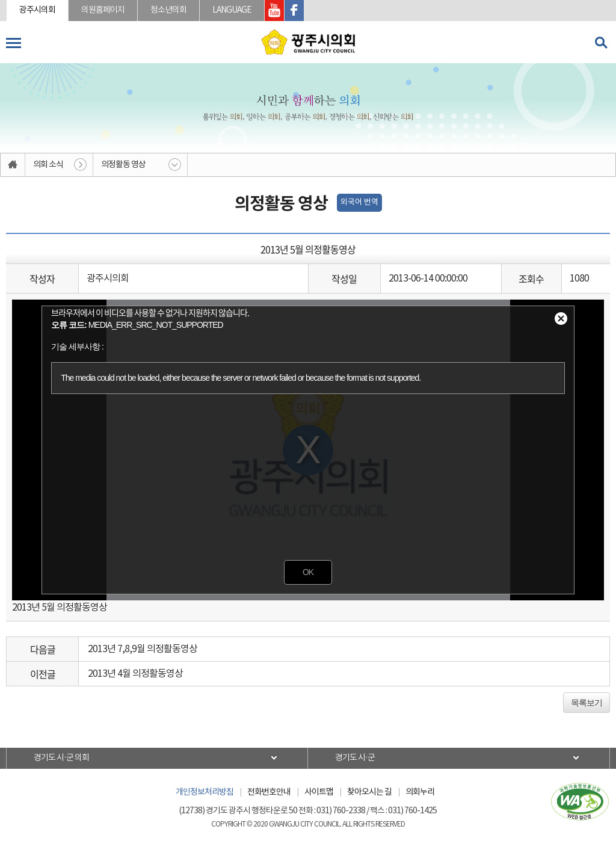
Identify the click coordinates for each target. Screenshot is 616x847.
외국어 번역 (359, 202)
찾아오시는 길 (369, 792)
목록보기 (587, 703)
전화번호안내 (269, 792)
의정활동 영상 (123, 165)
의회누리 (420, 792)
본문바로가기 (0, 0)
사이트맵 (319, 792)
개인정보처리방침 (205, 792)
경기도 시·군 (355, 758)
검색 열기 (601, 43)
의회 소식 (48, 165)
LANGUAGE (232, 10)
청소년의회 (168, 10)
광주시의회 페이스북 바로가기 (294, 11)
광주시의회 (37, 10)
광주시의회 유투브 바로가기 (274, 11)
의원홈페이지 (103, 10)
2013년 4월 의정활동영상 (135, 674)
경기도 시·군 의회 (61, 758)
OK (308, 572)
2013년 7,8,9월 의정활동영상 (143, 649)
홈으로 (13, 165)
